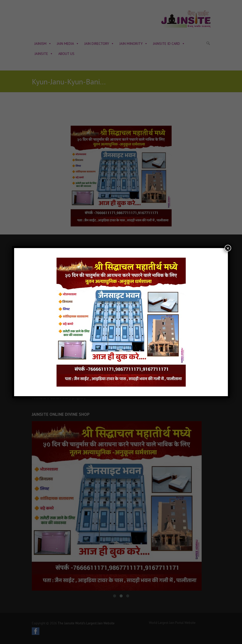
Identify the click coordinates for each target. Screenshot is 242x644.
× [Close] (228, 248)
